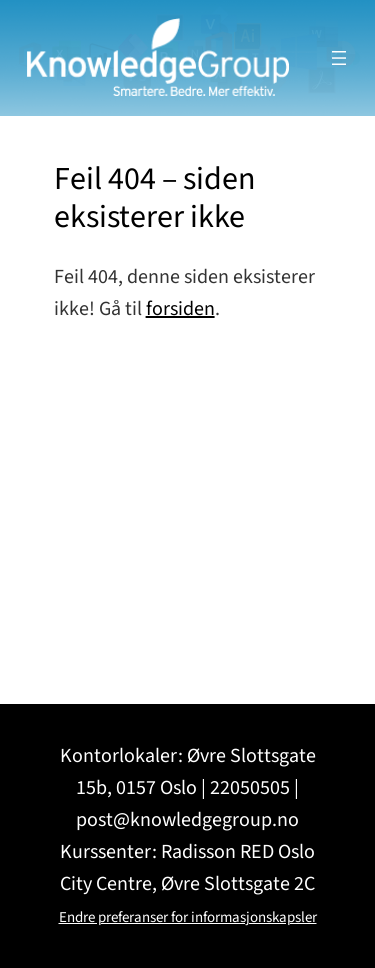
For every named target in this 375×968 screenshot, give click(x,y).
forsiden (180, 309)
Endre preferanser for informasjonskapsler (188, 917)
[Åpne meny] (339, 58)
